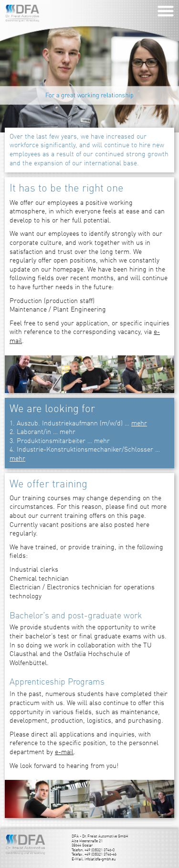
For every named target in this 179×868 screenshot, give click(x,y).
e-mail (64, 752)
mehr (139, 424)
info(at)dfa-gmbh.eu (100, 859)
